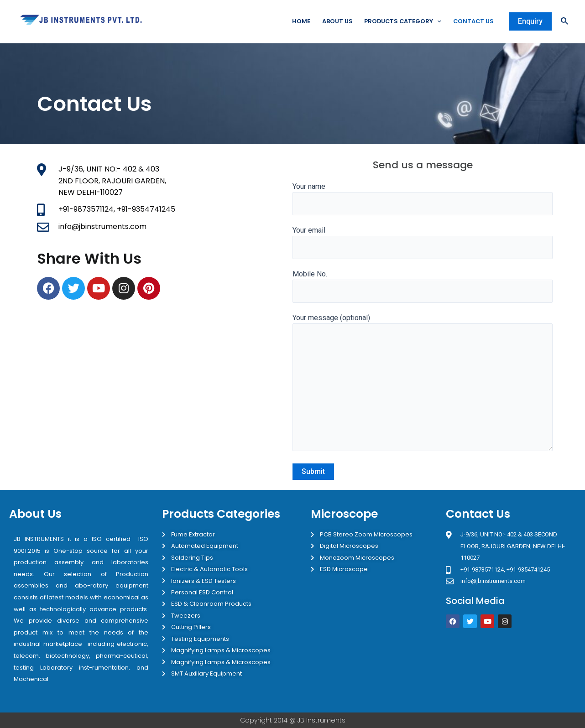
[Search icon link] (565, 22)
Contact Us (473, 21)
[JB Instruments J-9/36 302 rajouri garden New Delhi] (511, 670)
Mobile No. (423, 287)
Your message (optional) (423, 385)
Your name (423, 199)
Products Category (401, 21)
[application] (436, 21)
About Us (335, 21)
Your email (423, 243)
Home (298, 21)
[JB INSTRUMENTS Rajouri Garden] (162, 377)
